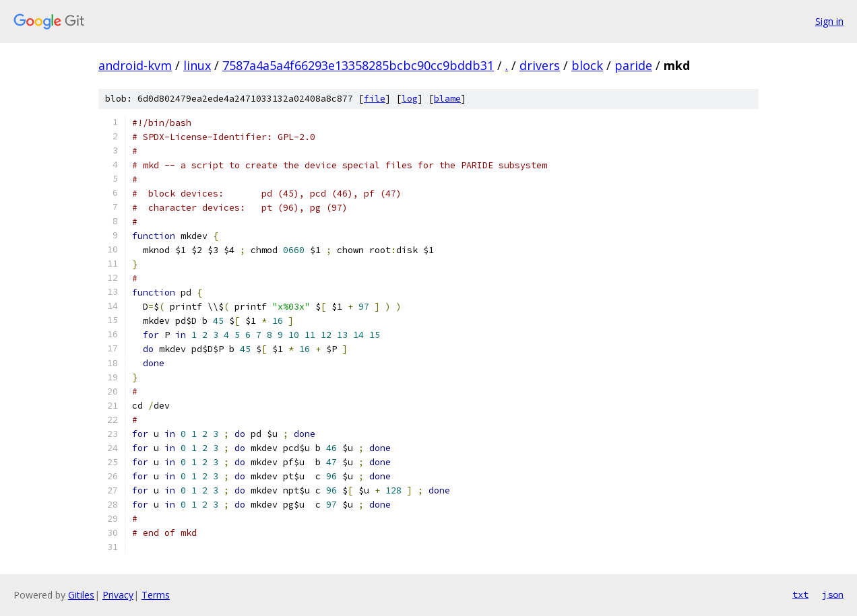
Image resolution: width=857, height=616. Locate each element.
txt (800, 594)
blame (447, 99)
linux (197, 65)
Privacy (118, 595)
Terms (156, 595)
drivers (540, 65)
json (833, 594)
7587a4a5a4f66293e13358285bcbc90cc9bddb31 (358, 65)
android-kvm (135, 65)
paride (633, 65)
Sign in (829, 21)
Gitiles (81, 595)
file (375, 99)
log (410, 99)
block (587, 65)
